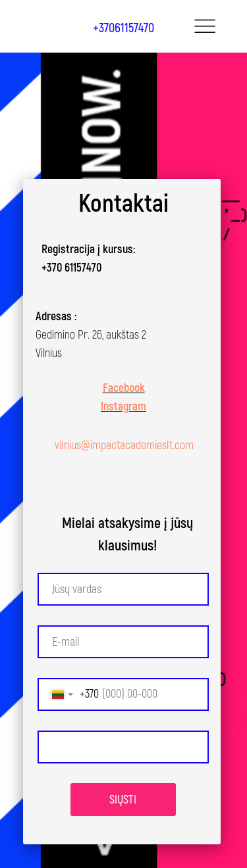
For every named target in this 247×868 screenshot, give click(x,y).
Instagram (123, 407)
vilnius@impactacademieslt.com (124, 446)
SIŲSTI (123, 800)
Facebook (124, 388)
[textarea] (123, 747)
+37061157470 (123, 28)
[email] (123, 642)
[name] (123, 589)
